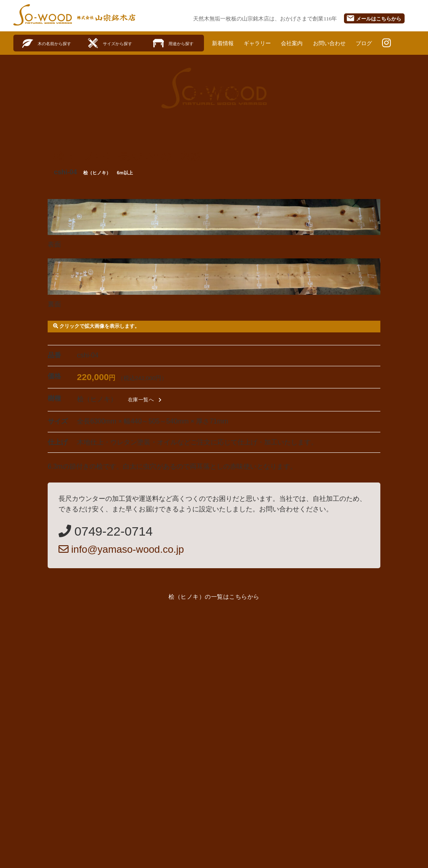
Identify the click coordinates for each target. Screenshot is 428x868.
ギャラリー (260, 43)
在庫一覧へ (146, 400)
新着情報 (224, 43)
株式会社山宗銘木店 (106, 18)
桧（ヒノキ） (97, 173)
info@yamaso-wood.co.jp (121, 549)
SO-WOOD (43, 15)
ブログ (373, 43)
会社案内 (297, 43)
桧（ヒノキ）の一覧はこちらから (214, 597)
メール (374, 18)
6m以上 (125, 173)
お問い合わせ (336, 43)
